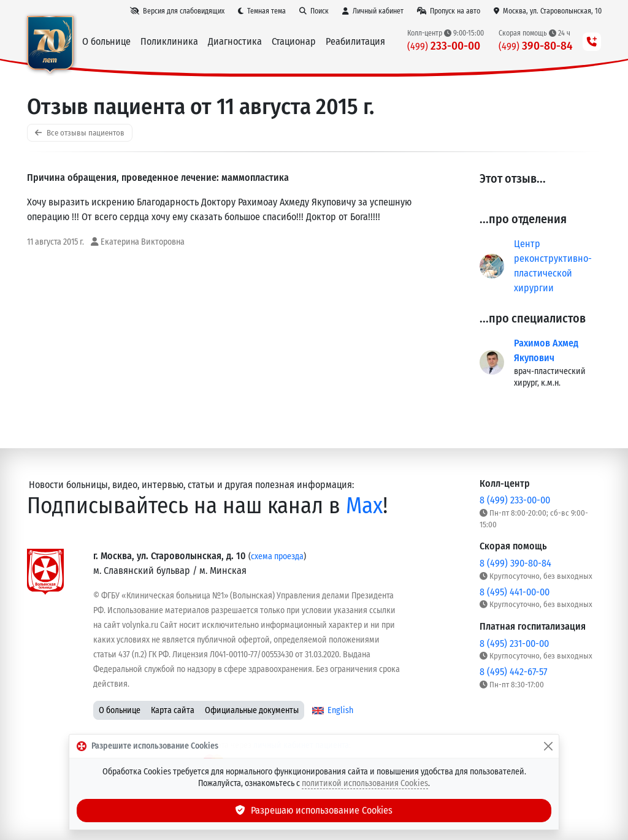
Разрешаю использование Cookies (314, 810)
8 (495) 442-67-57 (513, 672)
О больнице (120, 710)
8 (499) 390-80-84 (515, 563)
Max (364, 506)
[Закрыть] (548, 746)
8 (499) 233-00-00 (515, 500)
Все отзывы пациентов (80, 133)
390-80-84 (536, 46)
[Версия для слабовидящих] (177, 11)
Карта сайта (173, 710)
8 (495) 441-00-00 (515, 592)
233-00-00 (444, 46)
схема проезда (277, 556)
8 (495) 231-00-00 (514, 643)
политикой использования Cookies (365, 783)
